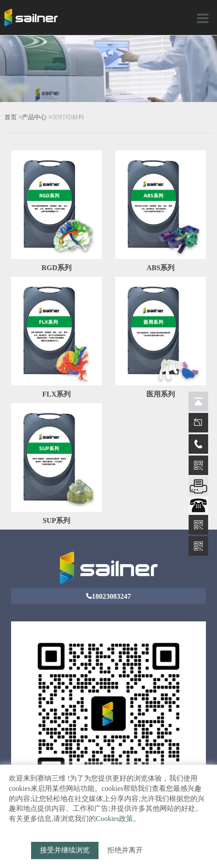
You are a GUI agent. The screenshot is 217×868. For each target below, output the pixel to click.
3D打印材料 (68, 117)
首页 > (13, 117)
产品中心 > (37, 117)
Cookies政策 (114, 819)
